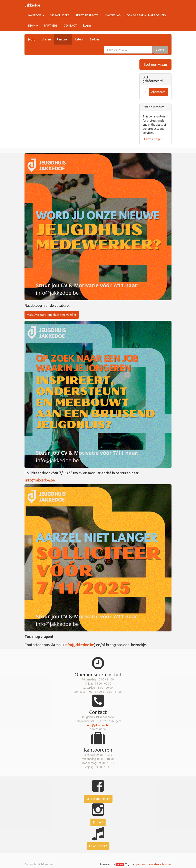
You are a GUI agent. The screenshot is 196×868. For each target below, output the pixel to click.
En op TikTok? (98, 846)
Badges (95, 39)
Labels (80, 39)
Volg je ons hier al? (98, 799)
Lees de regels (154, 139)
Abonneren (158, 92)
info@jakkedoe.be (40, 480)
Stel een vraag (155, 64)
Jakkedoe (32, 5)
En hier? (98, 822)
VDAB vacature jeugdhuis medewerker (52, 315)
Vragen (46, 39)
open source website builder (153, 864)
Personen (63, 39)
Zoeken (161, 50)
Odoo (120, 865)
